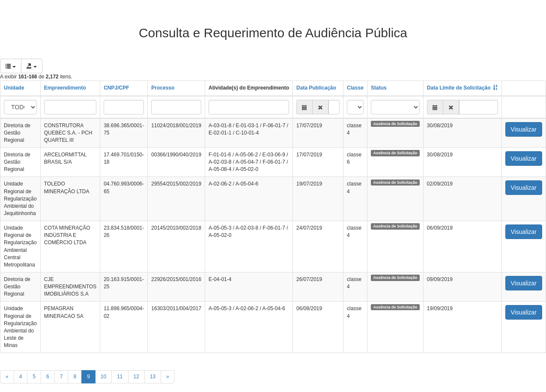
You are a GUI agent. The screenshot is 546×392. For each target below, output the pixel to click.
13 (153, 377)
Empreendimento (65, 88)
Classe (355, 88)
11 (120, 377)
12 (136, 377)
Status (379, 88)
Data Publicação (316, 88)
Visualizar (524, 129)
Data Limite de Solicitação (459, 88)
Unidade (14, 88)
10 (103, 377)
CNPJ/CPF (116, 88)
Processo (163, 88)
